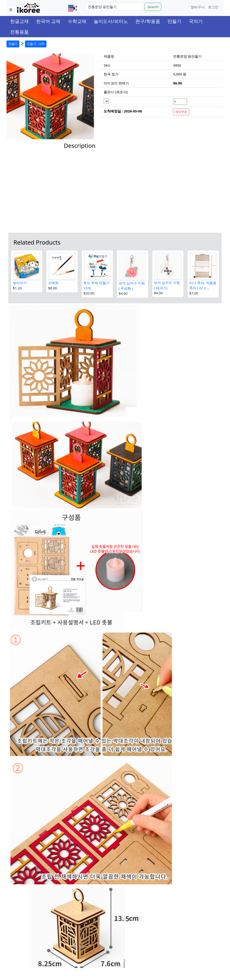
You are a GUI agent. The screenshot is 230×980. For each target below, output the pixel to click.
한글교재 (19, 21)
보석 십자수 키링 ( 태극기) (167, 285)
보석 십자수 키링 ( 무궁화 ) (132, 286)
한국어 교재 (48, 21)
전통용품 (19, 32)
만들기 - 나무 (36, 44)
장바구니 (198, 7)
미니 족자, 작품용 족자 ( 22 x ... (203, 285)
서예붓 (53, 283)
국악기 (196, 21)
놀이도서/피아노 (111, 21)
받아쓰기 (20, 283)
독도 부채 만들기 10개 (96, 285)
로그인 (213, 7)
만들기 (174, 21)
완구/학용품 (148, 21)
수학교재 (77, 21)
